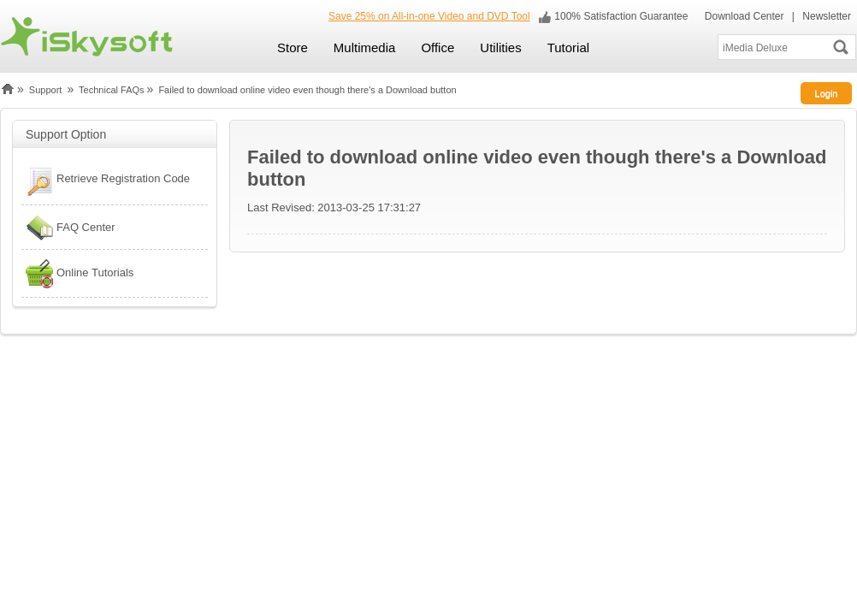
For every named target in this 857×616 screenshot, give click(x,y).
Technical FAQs (111, 90)
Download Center (742, 16)
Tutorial (568, 47)
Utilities (500, 47)
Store (293, 47)
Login (827, 93)
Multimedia (365, 47)
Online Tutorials (77, 273)
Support (46, 90)
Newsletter (827, 16)
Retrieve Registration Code (106, 181)
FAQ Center (68, 228)
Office (437, 47)
